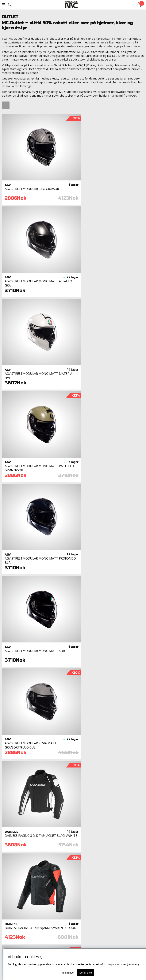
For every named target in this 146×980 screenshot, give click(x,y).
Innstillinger (68, 973)
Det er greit (86, 973)
